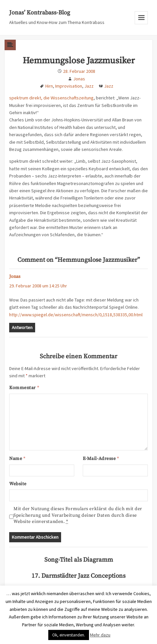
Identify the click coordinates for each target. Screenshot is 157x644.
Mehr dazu (100, 635)
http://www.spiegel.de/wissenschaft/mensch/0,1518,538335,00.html (76, 315)
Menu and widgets (141, 24)
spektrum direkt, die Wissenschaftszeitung (51, 98)
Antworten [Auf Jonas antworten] (22, 327)
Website (18, 484)
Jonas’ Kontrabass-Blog (40, 13)
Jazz (89, 86)
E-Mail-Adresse (101, 459)
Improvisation (69, 86)
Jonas (79, 79)
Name (17, 459)
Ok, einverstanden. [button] (69, 635)
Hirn (49, 86)
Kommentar (24, 388)
